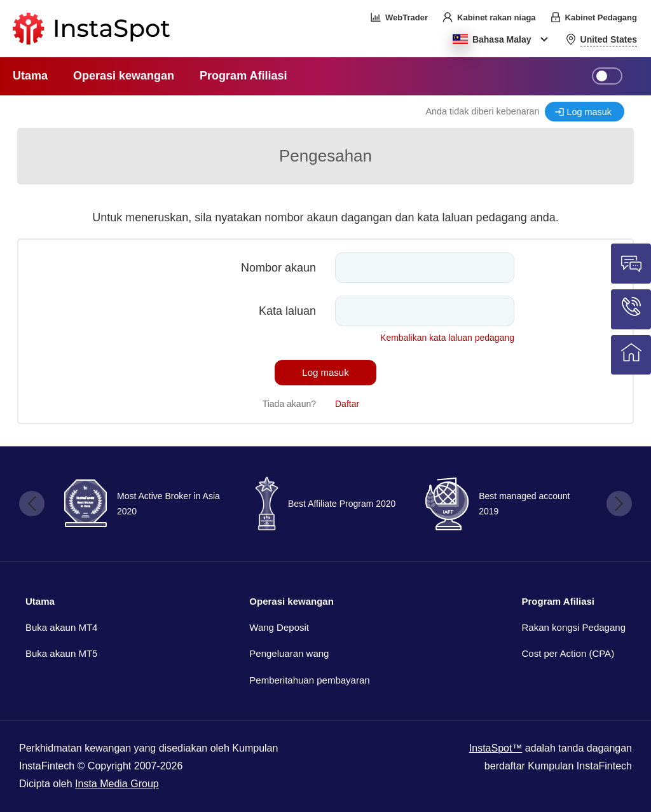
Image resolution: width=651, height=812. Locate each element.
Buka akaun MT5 (61, 653)
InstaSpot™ (496, 748)
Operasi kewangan (291, 601)
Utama (40, 601)
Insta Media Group (117, 784)
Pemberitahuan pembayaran (309, 680)
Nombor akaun (278, 268)
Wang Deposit (279, 627)
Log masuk (589, 112)
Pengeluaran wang (289, 653)
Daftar (347, 404)
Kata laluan (287, 311)
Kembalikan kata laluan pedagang (447, 338)
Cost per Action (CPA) (568, 653)
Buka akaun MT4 (61, 627)
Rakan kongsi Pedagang (574, 627)
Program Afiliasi (558, 601)
